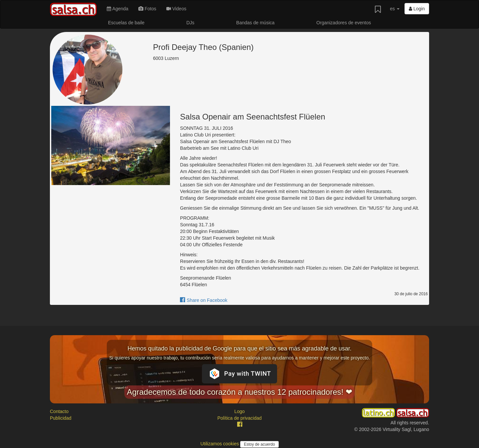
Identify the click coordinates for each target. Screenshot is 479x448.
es (395, 9)
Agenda (117, 9)
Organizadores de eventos (344, 23)
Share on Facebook (204, 300)
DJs (190, 23)
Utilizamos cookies (220, 444)
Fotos (147, 9)
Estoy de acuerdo (259, 444)
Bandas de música (255, 23)
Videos (176, 9)
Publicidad (61, 418)
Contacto (59, 411)
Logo (239, 411)
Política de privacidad (239, 418)
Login (417, 9)
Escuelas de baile (126, 23)
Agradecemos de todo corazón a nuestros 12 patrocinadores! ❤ (239, 392)
